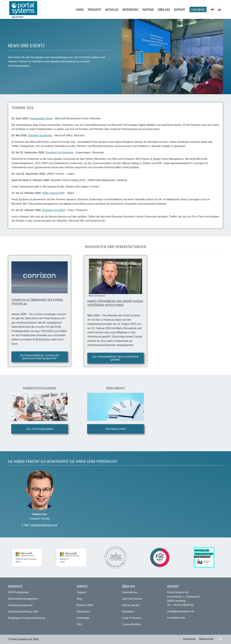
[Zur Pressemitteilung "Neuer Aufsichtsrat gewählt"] (115, 358)
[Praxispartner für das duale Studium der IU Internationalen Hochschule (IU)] (204, 557)
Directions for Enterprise (59, 152)
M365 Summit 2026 (53, 193)
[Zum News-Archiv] (115, 429)
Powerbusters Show (41, 118)
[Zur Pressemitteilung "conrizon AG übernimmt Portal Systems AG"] (40, 357)
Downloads (83, 618)
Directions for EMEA (54, 210)
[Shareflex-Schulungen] (40, 407)
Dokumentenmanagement (23, 599)
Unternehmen (130, 592)
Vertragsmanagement (20, 605)
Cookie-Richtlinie (132, 624)
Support (81, 592)
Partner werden (131, 605)
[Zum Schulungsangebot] (40, 429)
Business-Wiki (85, 605)
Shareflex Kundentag (40, 135)
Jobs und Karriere (132, 599)
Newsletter (128, 612)
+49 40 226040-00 (183, 605)
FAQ (79, 624)
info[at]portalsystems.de (44, 525)
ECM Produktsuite (18, 592)
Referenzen (83, 612)
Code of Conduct (132, 618)
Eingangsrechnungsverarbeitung (26, 618)
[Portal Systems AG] (23, 9)
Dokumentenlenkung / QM (23, 612)
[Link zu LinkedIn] (221, 639)
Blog (79, 599)
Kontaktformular (176, 618)
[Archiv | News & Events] (115, 407)
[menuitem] (80, 9)
